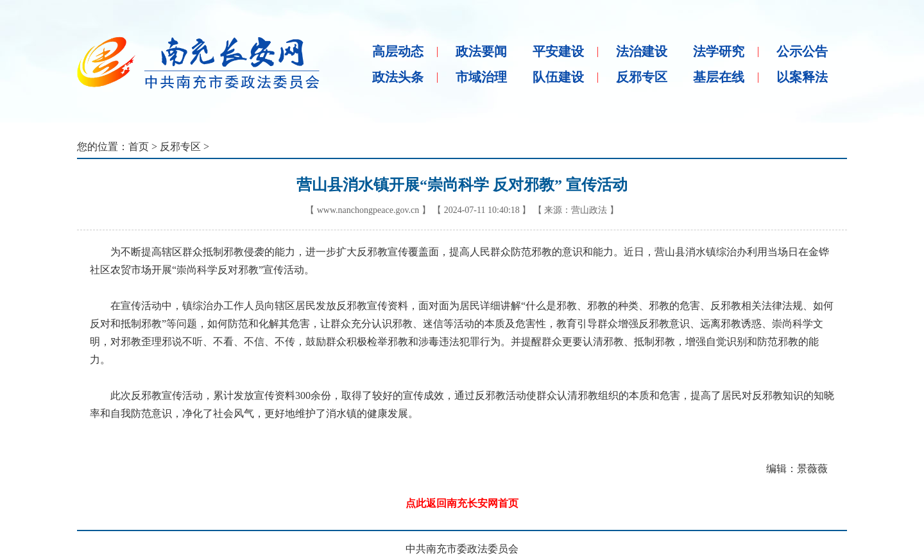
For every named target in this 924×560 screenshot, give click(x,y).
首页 (139, 147)
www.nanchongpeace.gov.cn (368, 210)
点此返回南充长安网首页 (462, 503)
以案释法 (802, 77)
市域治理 (481, 77)
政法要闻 (481, 51)
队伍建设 (558, 77)
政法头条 (398, 77)
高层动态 (398, 51)
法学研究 (719, 51)
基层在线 (719, 77)
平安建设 (558, 51)
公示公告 (802, 51)
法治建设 (642, 51)
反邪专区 (642, 77)
